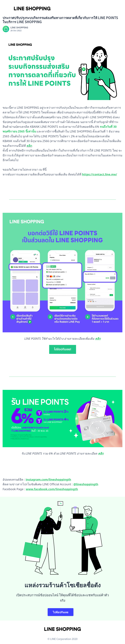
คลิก (101, 453)
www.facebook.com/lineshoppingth (52, 489)
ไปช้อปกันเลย (61, 612)
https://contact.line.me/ (99, 174)
